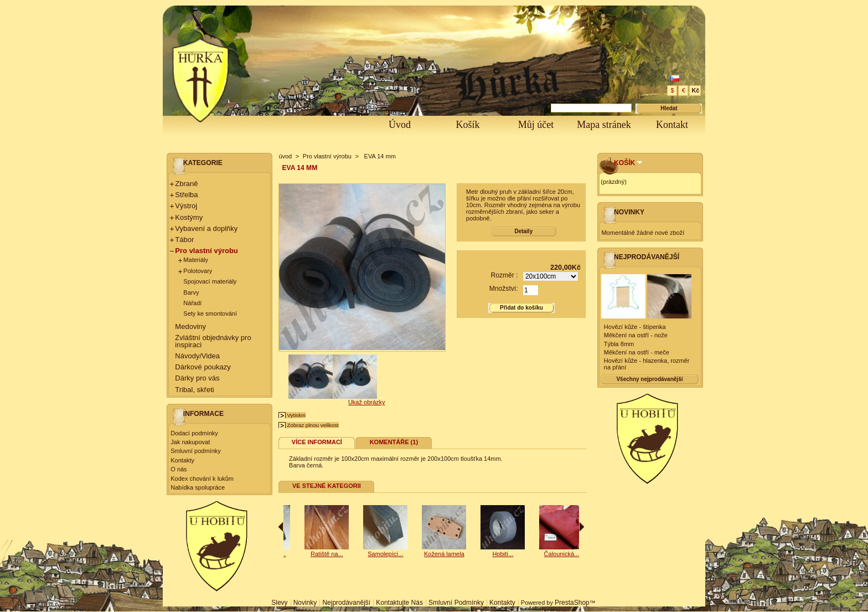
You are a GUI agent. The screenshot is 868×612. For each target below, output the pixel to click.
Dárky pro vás (197, 378)
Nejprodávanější (647, 257)
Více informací (317, 442)
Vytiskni (296, 415)
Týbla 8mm (619, 344)
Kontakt (672, 125)
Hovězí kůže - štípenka (635, 327)
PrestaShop (572, 603)
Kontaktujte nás (399, 603)
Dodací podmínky (194, 433)
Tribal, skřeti (194, 390)
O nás (179, 469)
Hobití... (544, 554)
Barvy (191, 292)
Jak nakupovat (190, 442)
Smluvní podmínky (195, 451)
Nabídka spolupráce (198, 487)
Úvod (400, 125)
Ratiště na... (368, 554)
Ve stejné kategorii (327, 486)
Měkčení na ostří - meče (637, 352)
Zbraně (186, 184)
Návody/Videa (197, 356)
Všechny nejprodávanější (649, 379)
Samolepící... (309, 554)
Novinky (629, 212)
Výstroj (186, 206)
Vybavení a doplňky (206, 228)
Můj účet (536, 125)
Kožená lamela (486, 554)
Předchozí (281, 527)
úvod (285, 156)
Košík (467, 125)
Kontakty (182, 460)
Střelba (186, 195)
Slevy (279, 603)
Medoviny (190, 326)
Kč (695, 90)
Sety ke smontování (210, 313)
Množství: (504, 289)
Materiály (196, 260)
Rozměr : (504, 275)
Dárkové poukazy (203, 367)
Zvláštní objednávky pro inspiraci (213, 341)
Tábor (184, 240)
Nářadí (192, 303)
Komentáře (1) (394, 442)
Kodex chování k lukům (202, 479)
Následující (582, 527)
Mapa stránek (604, 125)
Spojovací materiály (210, 281)
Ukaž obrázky (367, 402)
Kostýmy (189, 217)
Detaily (523, 231)
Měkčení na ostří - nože (636, 335)
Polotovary (198, 271)
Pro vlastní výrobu (206, 251)
